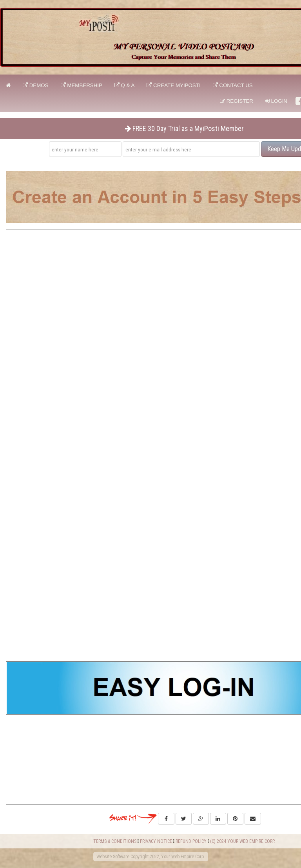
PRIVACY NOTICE (156, 841)
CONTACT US (233, 85)
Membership (82, 85)
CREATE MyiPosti (173, 85)
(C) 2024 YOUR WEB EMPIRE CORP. (243, 841)
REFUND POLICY (191, 841)
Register (237, 101)
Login (276, 101)
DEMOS (36, 85)
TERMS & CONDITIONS (115, 841)
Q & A (125, 85)
